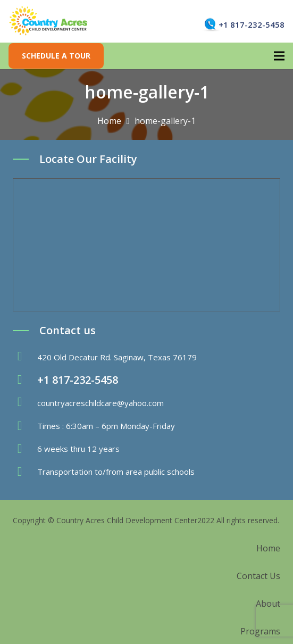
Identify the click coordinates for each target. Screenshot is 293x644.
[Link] (49, 21)
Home (268, 548)
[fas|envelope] (25, 403)
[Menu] (279, 56)
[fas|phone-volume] (25, 380)
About (268, 604)
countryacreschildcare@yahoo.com (101, 403)
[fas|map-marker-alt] (25, 357)
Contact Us (258, 576)
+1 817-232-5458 (252, 24)
